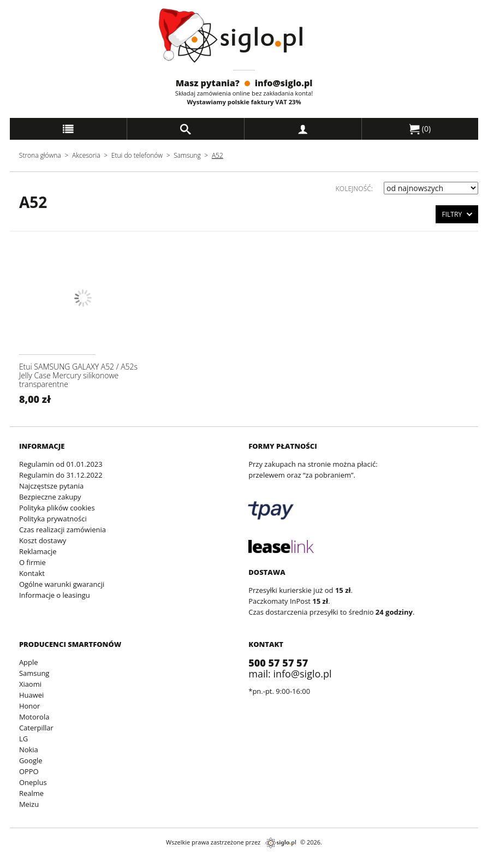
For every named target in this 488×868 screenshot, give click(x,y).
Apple (29, 662)
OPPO (29, 771)
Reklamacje (38, 551)
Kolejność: (354, 189)
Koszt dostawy (43, 540)
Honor (29, 706)
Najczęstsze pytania (51, 486)
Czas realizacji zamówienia (63, 530)
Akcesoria (86, 155)
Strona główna (40, 155)
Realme (31, 793)
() (420, 129)
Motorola (34, 717)
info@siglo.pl (284, 83)
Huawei (31, 695)
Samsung (188, 155)
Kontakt (32, 573)
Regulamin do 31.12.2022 (61, 475)
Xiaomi (30, 684)
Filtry (457, 214)
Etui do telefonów (137, 155)
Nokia (29, 750)
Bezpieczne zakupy (50, 497)
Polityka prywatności (53, 519)
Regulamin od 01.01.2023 (61, 464)
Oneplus (33, 782)
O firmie (32, 562)
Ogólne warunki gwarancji (62, 584)
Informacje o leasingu (55, 595)
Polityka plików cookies (57, 508)
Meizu (29, 804)
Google (31, 760)
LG (23, 739)
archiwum (18, 863)
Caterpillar (36, 728)
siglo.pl (281, 843)
